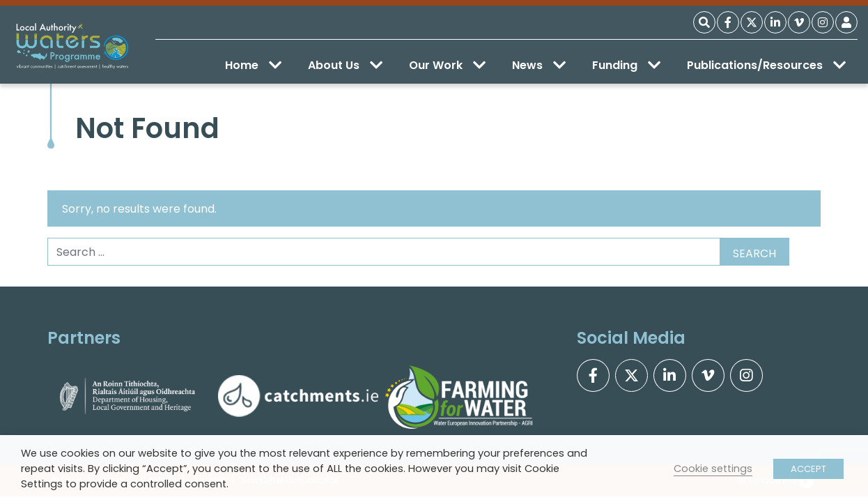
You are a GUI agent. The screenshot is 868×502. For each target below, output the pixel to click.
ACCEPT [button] (808, 469)
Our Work (447, 65)
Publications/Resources (766, 65)
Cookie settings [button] (713, 469)
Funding (626, 65)
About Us (345, 65)
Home (253, 65)
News (539, 65)
